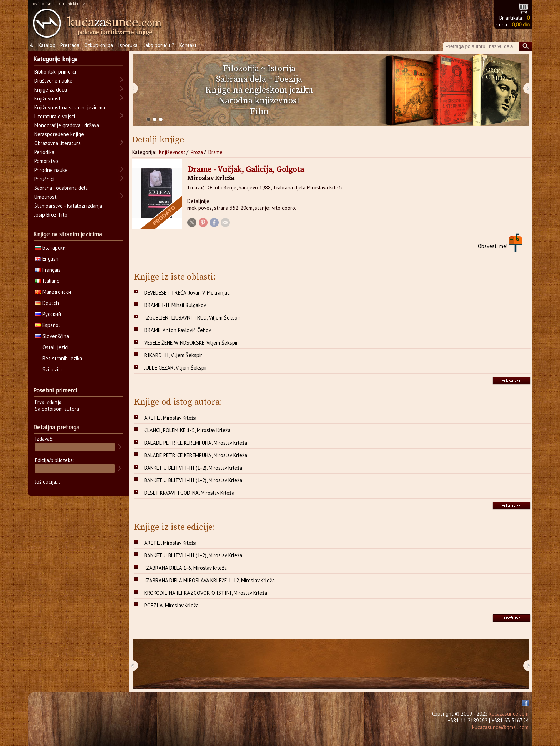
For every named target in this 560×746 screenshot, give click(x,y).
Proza (197, 152)
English (47, 259)
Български (50, 248)
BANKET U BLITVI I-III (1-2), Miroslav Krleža (193, 468)
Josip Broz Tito (51, 215)
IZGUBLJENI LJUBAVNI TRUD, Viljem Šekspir (192, 318)
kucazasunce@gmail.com (500, 727)
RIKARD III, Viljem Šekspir (173, 355)
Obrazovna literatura (57, 143)
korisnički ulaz (72, 3)
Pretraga (70, 45)
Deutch (47, 303)
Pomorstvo (46, 161)
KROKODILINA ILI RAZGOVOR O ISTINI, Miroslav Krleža (206, 593)
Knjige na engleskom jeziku (259, 90)
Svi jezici (52, 369)
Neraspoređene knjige (59, 134)
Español (47, 325)
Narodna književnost (259, 101)
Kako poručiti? (158, 45)
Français (48, 270)
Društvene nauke (53, 81)
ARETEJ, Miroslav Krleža (170, 418)
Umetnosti (46, 197)
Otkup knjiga (99, 45)
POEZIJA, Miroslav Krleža (171, 605)
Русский (48, 314)
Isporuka (128, 45)
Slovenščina (52, 336)
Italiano (47, 281)
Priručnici (44, 179)
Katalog (47, 45)
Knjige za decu (51, 90)
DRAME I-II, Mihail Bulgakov (175, 305)
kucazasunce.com (509, 714)
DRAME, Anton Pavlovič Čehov (178, 330)
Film (259, 112)
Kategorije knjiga (55, 59)
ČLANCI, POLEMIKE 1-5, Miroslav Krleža (187, 430)
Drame (215, 152)
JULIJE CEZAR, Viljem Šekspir (176, 368)
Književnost (172, 152)
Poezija (288, 79)
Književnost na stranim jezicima (70, 107)
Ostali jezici (56, 347)
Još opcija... (47, 482)
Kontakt (188, 45)
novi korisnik (42, 3)
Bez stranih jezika (62, 358)
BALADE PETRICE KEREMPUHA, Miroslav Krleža (196, 443)
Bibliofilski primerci (55, 72)
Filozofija (241, 69)
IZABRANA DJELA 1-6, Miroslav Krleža (186, 568)
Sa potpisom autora (57, 409)
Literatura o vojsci (55, 116)
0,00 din (521, 24)
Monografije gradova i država (67, 125)
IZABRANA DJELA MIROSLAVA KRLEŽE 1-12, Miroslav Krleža (209, 580)
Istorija (281, 69)
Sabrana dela (241, 79)
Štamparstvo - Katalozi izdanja (68, 206)
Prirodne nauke (51, 170)
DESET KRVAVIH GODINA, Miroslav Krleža (189, 493)
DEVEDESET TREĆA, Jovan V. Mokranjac (187, 293)
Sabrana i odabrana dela (61, 188)
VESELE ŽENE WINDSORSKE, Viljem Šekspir (191, 343)
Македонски (53, 292)
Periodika (44, 152)
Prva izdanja (48, 402)
